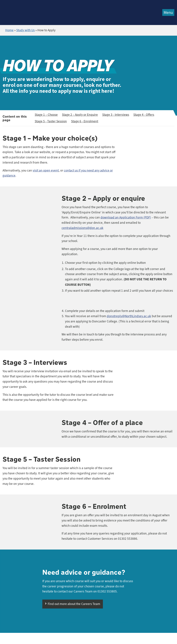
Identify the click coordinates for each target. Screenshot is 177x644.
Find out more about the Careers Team (74, 604)
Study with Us (25, 30)
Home (9, 30)
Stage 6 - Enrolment (85, 121)
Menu (168, 13)
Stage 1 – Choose (46, 115)
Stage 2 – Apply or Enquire (80, 115)
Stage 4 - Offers (144, 115)
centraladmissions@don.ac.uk (82, 228)
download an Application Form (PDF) (126, 217)
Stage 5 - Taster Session (51, 121)
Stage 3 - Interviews (116, 115)
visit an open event (46, 171)
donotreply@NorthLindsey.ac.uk (129, 316)
